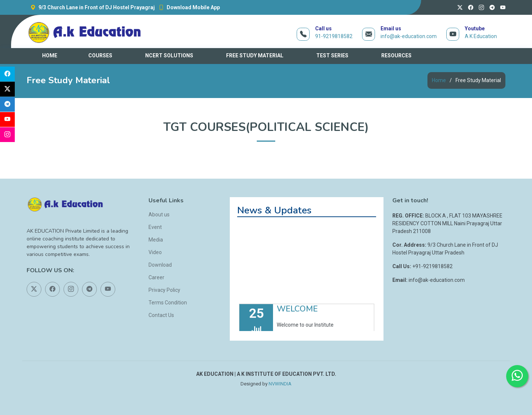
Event (155, 227)
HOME (50, 55)
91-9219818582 (334, 36)
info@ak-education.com (409, 36)
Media (156, 240)
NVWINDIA (280, 384)
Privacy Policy (164, 290)
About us (159, 215)
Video (155, 252)
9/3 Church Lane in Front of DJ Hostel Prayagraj (91, 7)
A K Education (481, 36)
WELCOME (297, 314)
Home (439, 80)
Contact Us (161, 315)
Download (160, 265)
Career (156, 277)
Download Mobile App (187, 7)
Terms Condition (168, 303)
